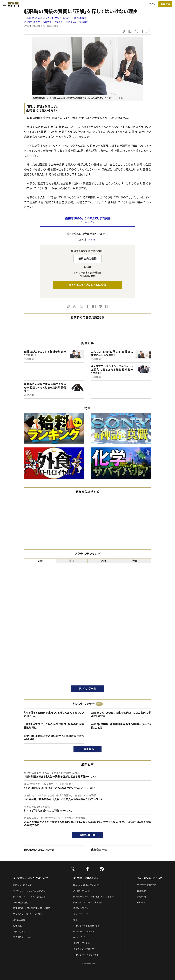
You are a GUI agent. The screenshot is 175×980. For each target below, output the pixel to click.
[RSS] (102, 869)
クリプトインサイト (82, 943)
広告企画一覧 (99, 850)
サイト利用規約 (21, 903)
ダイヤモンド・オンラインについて (31, 878)
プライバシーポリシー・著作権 (28, 914)
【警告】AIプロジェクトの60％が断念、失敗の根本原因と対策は (54, 726)
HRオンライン (80, 937)
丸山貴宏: (55, 18)
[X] (73, 869)
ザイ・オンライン (81, 914)
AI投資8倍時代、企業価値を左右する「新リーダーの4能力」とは (121, 726)
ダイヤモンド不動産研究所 (86, 926)
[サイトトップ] (14, 4)
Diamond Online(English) (86, 885)
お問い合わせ (20, 932)
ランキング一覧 (88, 689)
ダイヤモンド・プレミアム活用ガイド (30, 897)
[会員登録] (165, 4)
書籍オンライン (81, 908)
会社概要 (141, 891)
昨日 (72, 561)
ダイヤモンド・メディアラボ (86, 955)
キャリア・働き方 (32, 22)
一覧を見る (88, 749)
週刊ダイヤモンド (82, 891)
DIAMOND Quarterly (84, 932)
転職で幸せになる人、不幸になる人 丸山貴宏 (66, 22)
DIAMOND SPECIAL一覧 (39, 850)
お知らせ (141, 903)
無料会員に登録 (88, 259)
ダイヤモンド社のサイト (86, 878)
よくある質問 (19, 920)
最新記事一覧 (87, 835)
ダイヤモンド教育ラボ (84, 949)
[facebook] (87, 869)
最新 (40, 561)
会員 (135, 561)
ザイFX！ (78, 920)
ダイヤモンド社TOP (146, 885)
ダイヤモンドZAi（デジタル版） (88, 903)
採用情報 (141, 897)
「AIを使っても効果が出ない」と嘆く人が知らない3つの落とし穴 (54, 714)
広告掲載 (18, 926)
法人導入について (22, 937)
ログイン (151, 4)
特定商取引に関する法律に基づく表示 (32, 908)
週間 (103, 561)
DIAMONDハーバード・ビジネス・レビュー (94, 897)
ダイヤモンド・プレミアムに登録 (87, 285)
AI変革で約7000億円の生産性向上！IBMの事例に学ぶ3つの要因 (121, 714)
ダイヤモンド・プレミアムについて (29, 891)
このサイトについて (22, 885)
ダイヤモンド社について (149, 878)
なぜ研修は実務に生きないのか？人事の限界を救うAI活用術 (54, 738)
